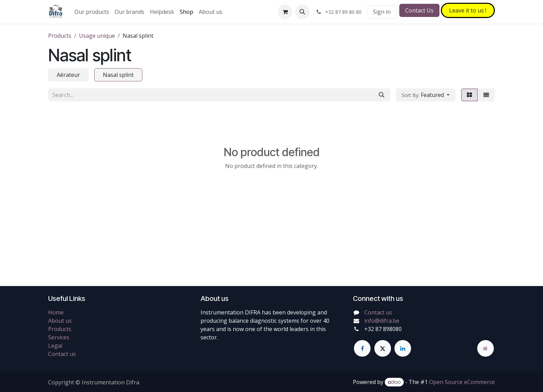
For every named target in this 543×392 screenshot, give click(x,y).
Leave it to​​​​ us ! (468, 10)
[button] (302, 12)
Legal (55, 346)
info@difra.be (382, 321)
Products (60, 36)
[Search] (382, 95)
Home (56, 312)
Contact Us (419, 10)
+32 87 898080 (383, 329)
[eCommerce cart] (285, 12)
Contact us (62, 354)
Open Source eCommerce (462, 382)
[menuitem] (92, 12)
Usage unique (97, 36)
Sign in (382, 12)
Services (59, 337)
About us (60, 321)
